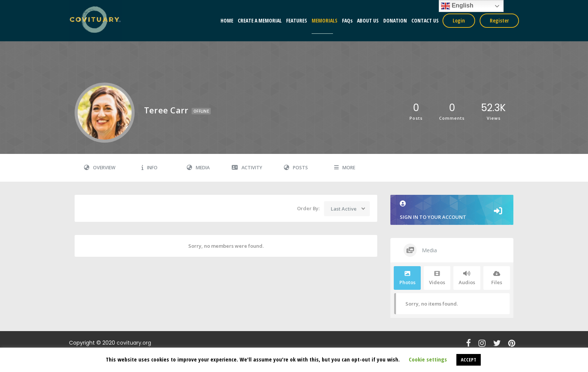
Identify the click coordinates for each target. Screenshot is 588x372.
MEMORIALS (325, 20)
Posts (296, 168)
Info (149, 168)
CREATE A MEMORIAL (260, 20)
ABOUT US (368, 20)
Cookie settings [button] (428, 359)
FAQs (347, 20)
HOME (227, 20)
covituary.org (134, 343)
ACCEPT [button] (469, 360)
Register (499, 20)
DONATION (395, 20)
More (345, 168)
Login (459, 20)
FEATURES (297, 20)
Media (198, 168)
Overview (100, 168)
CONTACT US (425, 20)
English (457, 6)
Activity (247, 168)
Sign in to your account (452, 210)
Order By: (308, 208)
